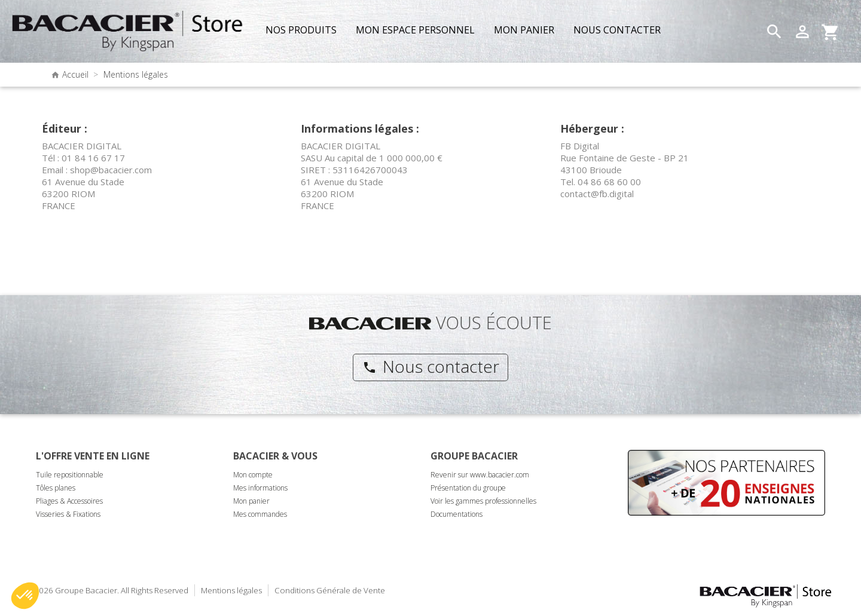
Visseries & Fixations (68, 514)
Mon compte (253, 475)
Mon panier (251, 501)
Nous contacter (431, 366)
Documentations (457, 514)
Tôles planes (56, 488)
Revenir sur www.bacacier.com (480, 475)
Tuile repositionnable (70, 475)
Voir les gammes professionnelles (483, 501)
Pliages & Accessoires (69, 501)
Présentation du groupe (468, 488)
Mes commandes (260, 514)
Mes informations (260, 488)
